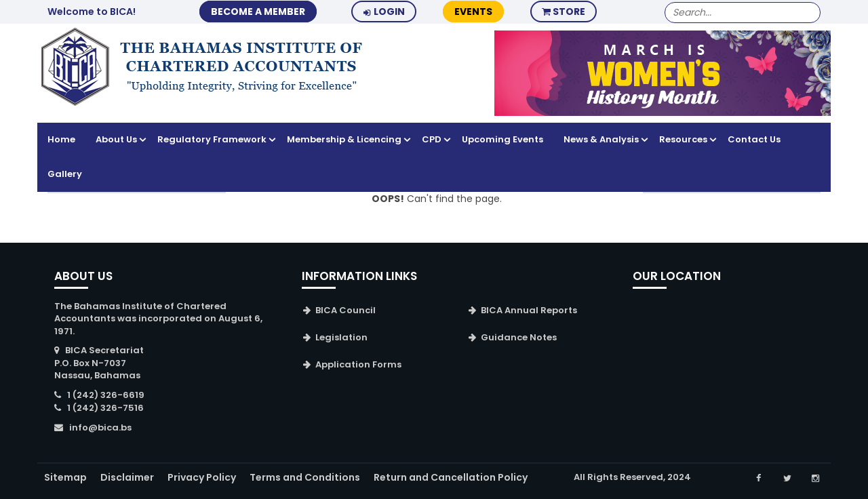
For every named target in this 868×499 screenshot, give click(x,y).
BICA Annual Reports (529, 310)
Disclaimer (127, 477)
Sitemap (65, 477)
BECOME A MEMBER (258, 12)
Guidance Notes (519, 337)
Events (473, 12)
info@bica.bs (100, 427)
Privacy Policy (202, 477)
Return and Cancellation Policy (451, 477)
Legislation (341, 337)
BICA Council (346, 310)
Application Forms (358, 364)
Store (564, 12)
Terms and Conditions (305, 477)
